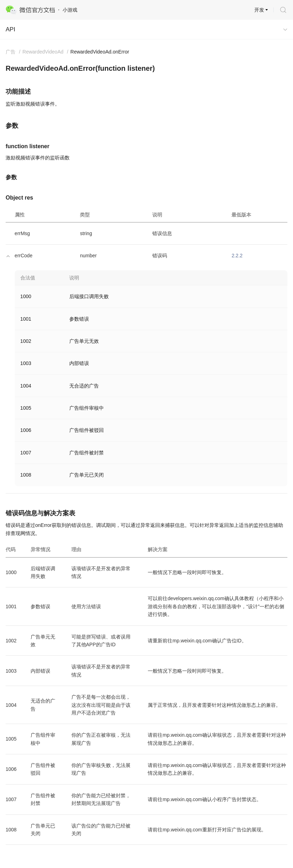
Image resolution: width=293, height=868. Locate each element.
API (10, 29)
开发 (259, 10)
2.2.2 (237, 256)
